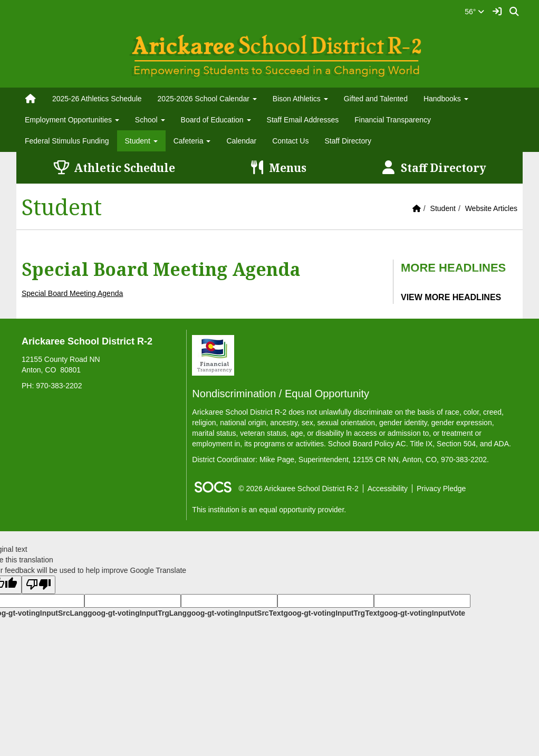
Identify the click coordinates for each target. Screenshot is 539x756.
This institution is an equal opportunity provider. (269, 510)
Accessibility (388, 489)
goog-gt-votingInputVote (422, 613)
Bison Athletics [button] (300, 99)
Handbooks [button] (446, 99)
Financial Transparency (393, 120)
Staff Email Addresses (303, 120)
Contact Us (290, 141)
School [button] (150, 120)
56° (474, 12)
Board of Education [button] (216, 120)
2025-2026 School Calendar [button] (207, 99)
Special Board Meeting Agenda (72, 293)
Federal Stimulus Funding (67, 141)
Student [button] (141, 141)
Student (443, 208)
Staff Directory (348, 141)
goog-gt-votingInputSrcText (235, 613)
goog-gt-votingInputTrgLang (137, 613)
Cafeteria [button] (192, 141)
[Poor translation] (38, 585)
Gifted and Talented (376, 99)
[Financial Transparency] (213, 355)
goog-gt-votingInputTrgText (331, 613)
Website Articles (491, 208)
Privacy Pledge (441, 489)
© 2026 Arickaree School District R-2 (298, 489)
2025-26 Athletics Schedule (97, 99)
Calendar (241, 141)
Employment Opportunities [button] (72, 120)
